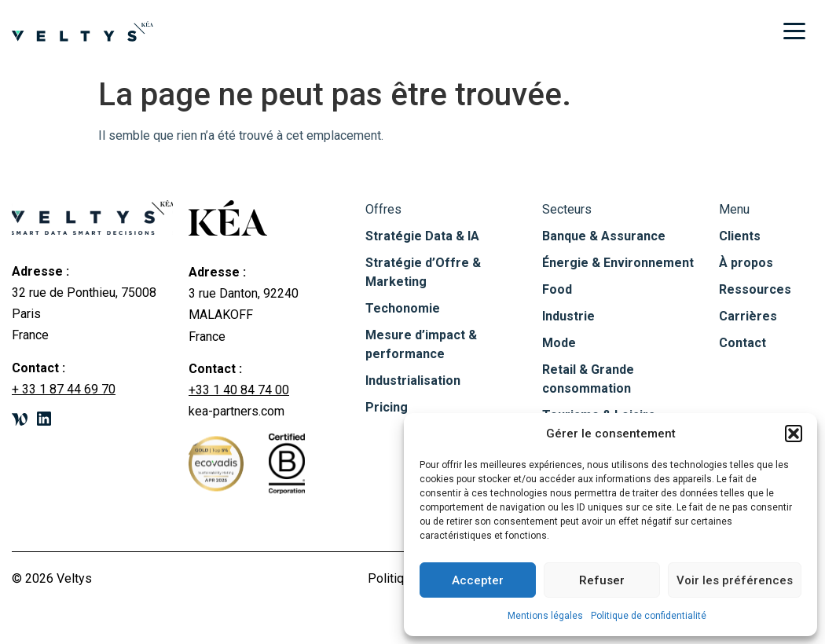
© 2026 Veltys (52, 578)
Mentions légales (545, 616)
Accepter (478, 580)
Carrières (748, 316)
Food (557, 289)
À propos (746, 263)
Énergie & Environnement (618, 263)
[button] (794, 434)
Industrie (568, 316)
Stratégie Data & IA (422, 236)
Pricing (387, 407)
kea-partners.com (236, 411)
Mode (559, 343)
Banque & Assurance (604, 236)
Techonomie (403, 308)
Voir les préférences (735, 580)
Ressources (755, 289)
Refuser (602, 580)
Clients (740, 236)
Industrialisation (413, 381)
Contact (742, 343)
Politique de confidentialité (649, 616)
